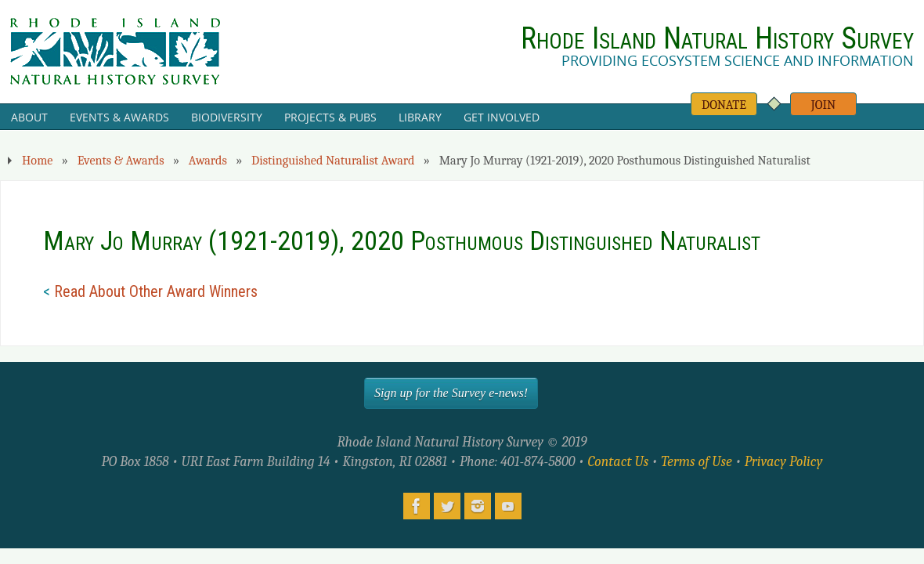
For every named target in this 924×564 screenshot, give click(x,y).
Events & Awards (121, 160)
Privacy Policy (784, 462)
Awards (208, 160)
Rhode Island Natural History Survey (717, 38)
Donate (724, 105)
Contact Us (618, 462)
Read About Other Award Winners (156, 291)
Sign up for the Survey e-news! (451, 393)
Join (823, 105)
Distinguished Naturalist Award (333, 160)
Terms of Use (697, 462)
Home (37, 160)
